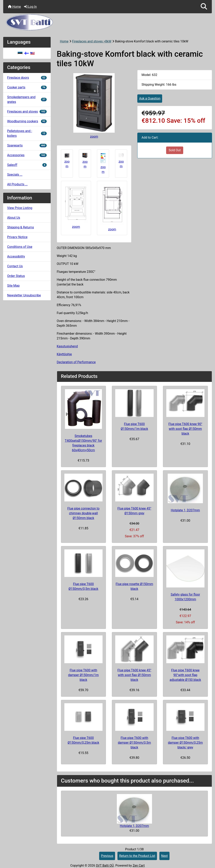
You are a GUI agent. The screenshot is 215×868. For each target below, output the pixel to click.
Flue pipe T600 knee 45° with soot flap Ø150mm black (134, 675)
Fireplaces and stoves (27, 112)
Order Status (16, 276)
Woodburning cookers (27, 121)
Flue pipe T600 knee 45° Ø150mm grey (134, 511)
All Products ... (17, 184)
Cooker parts (27, 87)
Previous (107, 856)
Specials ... (15, 175)
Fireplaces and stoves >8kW (92, 41)
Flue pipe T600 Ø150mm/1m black (134, 426)
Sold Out (175, 150)
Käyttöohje (64, 354)
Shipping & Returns (21, 227)
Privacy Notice (17, 237)
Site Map (13, 286)
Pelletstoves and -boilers (27, 133)
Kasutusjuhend (67, 346)
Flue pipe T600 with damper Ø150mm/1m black (83, 675)
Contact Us (15, 266)
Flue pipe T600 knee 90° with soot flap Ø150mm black (185, 429)
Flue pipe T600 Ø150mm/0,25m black (83, 740)
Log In (30, 7)
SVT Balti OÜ (105, 866)
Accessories (27, 155)
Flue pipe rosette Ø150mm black (134, 586)
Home (14, 7)
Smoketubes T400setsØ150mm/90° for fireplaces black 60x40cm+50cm (83, 443)
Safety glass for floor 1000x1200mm (185, 597)
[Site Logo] (107, 22)
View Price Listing (20, 208)
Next (164, 856)
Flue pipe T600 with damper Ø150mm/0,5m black (134, 743)
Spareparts (27, 145)
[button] (204, 7)
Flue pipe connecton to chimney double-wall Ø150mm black (83, 513)
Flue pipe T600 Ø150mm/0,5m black (83, 586)
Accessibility (16, 256)
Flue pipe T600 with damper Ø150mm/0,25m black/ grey (185, 743)
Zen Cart (139, 866)
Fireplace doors (27, 78)
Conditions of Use (20, 247)
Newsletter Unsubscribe (24, 295)
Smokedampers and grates (27, 99)
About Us (14, 218)
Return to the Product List (137, 856)
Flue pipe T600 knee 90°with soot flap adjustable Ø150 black (185, 675)
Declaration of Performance (76, 362)
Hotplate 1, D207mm (185, 510)
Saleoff (27, 165)
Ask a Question (150, 98)
